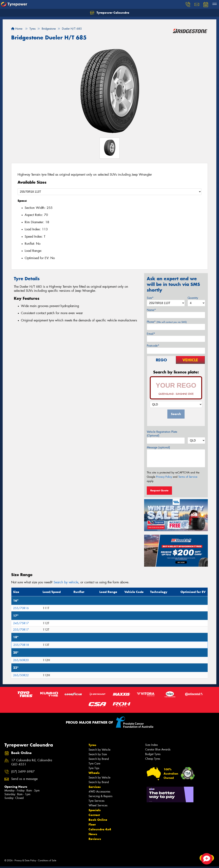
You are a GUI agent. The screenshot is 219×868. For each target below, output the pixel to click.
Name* (151, 310)
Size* (150, 298)
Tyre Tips (94, 768)
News (93, 834)
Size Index (151, 745)
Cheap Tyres (153, 759)
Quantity (193, 298)
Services (95, 787)
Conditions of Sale (47, 860)
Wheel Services (98, 805)
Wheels (94, 773)
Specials (95, 810)
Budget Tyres (153, 754)
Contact (94, 815)
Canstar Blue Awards (158, 749)
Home (17, 29)
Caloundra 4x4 (100, 829)
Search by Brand (99, 759)
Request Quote (159, 490)
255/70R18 (21, 645)
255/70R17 (21, 630)
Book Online (98, 820)
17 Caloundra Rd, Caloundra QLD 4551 (32, 762)
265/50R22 (21, 675)
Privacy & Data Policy (25, 860)
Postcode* (153, 346)
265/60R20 (21, 660)
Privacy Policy (164, 477)
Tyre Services (96, 801)
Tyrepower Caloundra (110, 13)
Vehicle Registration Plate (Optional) (162, 434)
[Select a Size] (109, 192)
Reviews (95, 839)
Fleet (92, 824)
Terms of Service (188, 477)
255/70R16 (21, 608)
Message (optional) (158, 447)
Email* (151, 334)
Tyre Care (94, 763)
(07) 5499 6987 (23, 772)
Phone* (167, 322)
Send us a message (24, 779)
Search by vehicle (66, 582)
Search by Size (98, 754)
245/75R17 (21, 623)
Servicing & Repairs (100, 796)
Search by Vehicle (99, 750)
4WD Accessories (99, 792)
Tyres (92, 745)
